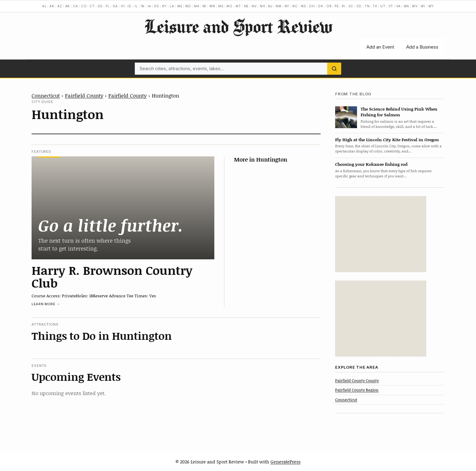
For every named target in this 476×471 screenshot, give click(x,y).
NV (254, 6)
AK (52, 6)
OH (312, 6)
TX (375, 6)
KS (157, 6)
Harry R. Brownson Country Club (112, 276)
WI (423, 6)
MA (197, 6)
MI (205, 6)
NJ (270, 6)
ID (129, 6)
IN (143, 6)
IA (149, 6)
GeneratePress (286, 462)
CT (92, 6)
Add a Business (422, 47)
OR (329, 6)
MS (221, 6)
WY (431, 6)
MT (238, 6)
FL (108, 6)
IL (136, 6)
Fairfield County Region (357, 390)
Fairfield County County (357, 381)
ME (180, 6)
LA (172, 6)
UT (383, 6)
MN (212, 6)
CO (84, 6)
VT (391, 6)
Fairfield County (84, 95)
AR (68, 6)
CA (75, 6)
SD (359, 6)
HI (123, 6)
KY (165, 6)
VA (398, 6)
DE (100, 6)
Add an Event (380, 47)
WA (406, 6)
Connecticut (46, 95)
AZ (60, 6)
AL (44, 6)
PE (337, 6)
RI (344, 6)
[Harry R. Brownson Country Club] (123, 208)
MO (229, 6)
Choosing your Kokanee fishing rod (371, 164)
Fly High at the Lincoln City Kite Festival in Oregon (387, 140)
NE (246, 6)
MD (188, 6)
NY (287, 6)
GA (115, 6)
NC (295, 6)
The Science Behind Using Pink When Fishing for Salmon (399, 112)
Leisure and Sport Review (238, 26)
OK (321, 6)
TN (367, 6)
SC (351, 6)
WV (415, 6)
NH (263, 6)
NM (279, 6)
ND (304, 6)
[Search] (334, 69)
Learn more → (46, 304)
